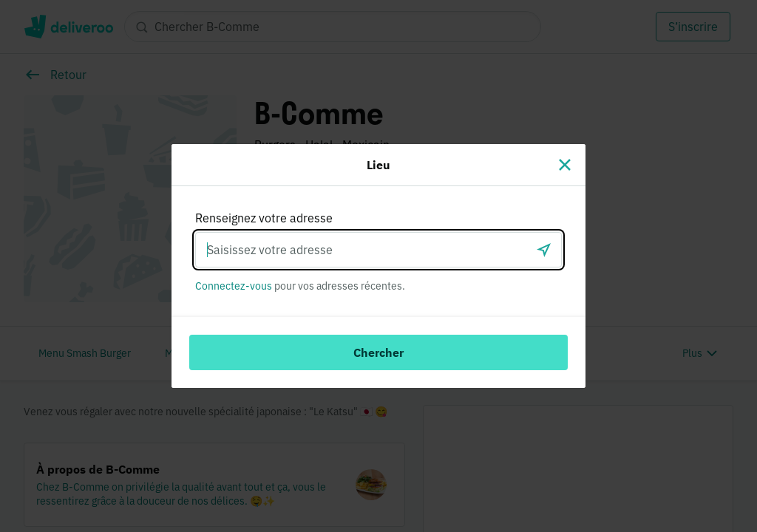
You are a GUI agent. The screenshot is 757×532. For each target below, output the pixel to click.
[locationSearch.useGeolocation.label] (544, 250)
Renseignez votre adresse (264, 218)
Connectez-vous (234, 286)
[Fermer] (565, 165)
